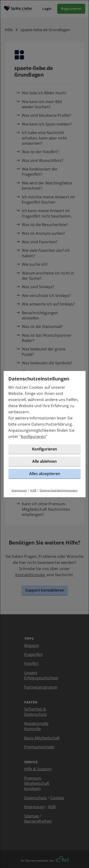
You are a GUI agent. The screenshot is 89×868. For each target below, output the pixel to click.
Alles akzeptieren (45, 474)
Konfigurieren (33, 436)
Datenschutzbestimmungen (59, 490)
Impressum (19, 490)
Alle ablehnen (44, 461)
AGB (33, 490)
